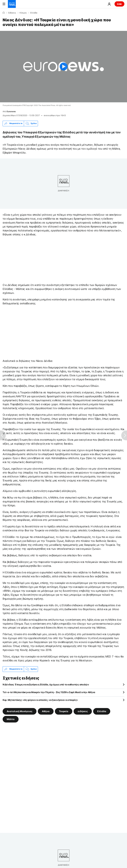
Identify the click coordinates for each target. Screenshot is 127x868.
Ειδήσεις (12, 13)
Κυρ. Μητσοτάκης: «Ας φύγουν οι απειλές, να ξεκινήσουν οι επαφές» (40, 700)
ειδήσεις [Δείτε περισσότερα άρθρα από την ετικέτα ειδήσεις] (83, 711)
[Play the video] (63, 67)
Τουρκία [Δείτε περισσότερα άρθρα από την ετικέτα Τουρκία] (64, 711)
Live (119, 4)
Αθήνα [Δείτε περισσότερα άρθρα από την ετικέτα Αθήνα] (46, 711)
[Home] (4, 13)
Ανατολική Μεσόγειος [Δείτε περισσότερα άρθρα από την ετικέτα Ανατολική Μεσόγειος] (20, 711)
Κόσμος (23, 13)
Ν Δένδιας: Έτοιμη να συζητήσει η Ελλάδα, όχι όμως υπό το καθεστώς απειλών (46, 684)
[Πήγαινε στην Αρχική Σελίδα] (12, 4)
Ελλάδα (34, 13)
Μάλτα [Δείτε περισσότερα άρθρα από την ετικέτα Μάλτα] (11, 719)
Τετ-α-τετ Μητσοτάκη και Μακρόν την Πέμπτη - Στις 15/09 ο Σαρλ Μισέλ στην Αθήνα (49, 692)
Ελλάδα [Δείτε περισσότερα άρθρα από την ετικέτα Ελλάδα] (102, 711)
